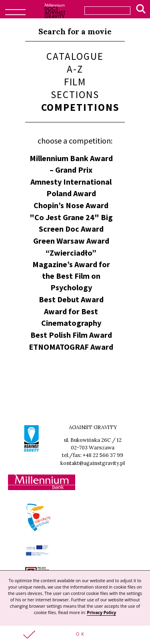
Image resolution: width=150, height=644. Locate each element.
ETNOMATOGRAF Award (71, 347)
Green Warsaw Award (71, 241)
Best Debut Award (71, 299)
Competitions (81, 107)
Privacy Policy (101, 612)
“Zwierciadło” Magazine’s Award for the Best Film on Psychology (71, 270)
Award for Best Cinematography (71, 317)
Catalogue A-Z (75, 63)
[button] (75, 635)
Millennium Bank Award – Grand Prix (71, 164)
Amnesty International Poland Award (71, 187)
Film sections (75, 88)
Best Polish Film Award (71, 335)
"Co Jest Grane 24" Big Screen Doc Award (71, 223)
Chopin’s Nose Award (71, 205)
